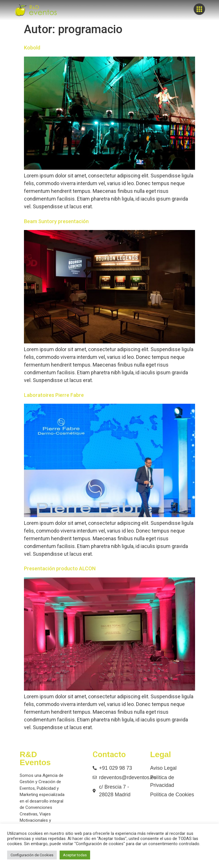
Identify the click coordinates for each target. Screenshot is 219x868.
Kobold (32, 48)
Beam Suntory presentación (56, 221)
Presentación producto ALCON (60, 568)
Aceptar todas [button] (75, 855)
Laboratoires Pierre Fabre (54, 395)
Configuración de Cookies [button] (32, 855)
